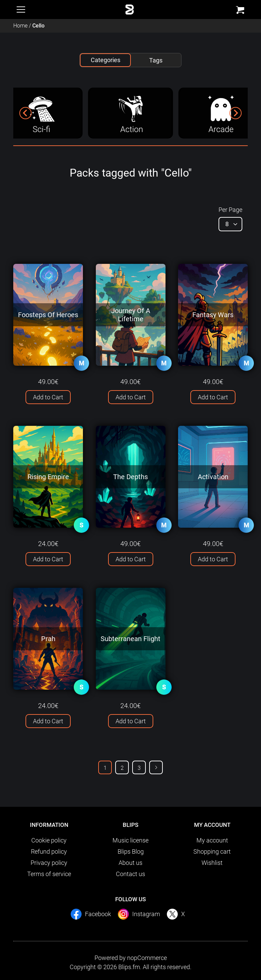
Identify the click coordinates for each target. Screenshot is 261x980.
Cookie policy (49, 840)
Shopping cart (212, 851)
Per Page (230, 210)
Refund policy (49, 851)
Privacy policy (49, 863)
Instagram (146, 914)
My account (212, 840)
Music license (130, 840)
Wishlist (212, 863)
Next (156, 767)
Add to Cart (48, 397)
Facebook (98, 914)
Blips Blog (131, 851)
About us (130, 863)
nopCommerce (147, 958)
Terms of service (49, 874)
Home (20, 26)
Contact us (130, 874)
